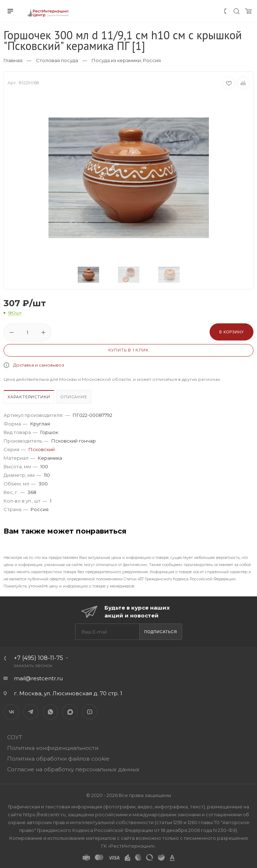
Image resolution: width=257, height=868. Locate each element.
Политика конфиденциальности (53, 748)
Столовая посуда (57, 60)
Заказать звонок (33, 666)
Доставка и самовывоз (39, 365)
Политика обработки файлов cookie (58, 759)
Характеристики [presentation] (29, 397)
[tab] (29, 398)
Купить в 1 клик (129, 350)
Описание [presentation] (74, 397)
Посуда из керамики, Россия (126, 60)
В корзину (232, 332)
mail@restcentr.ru (38, 678)
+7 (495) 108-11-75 (38, 658)
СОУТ (15, 737)
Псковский (42, 449)
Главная (13, 60)
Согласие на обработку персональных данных (73, 769)
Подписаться (160, 632)
